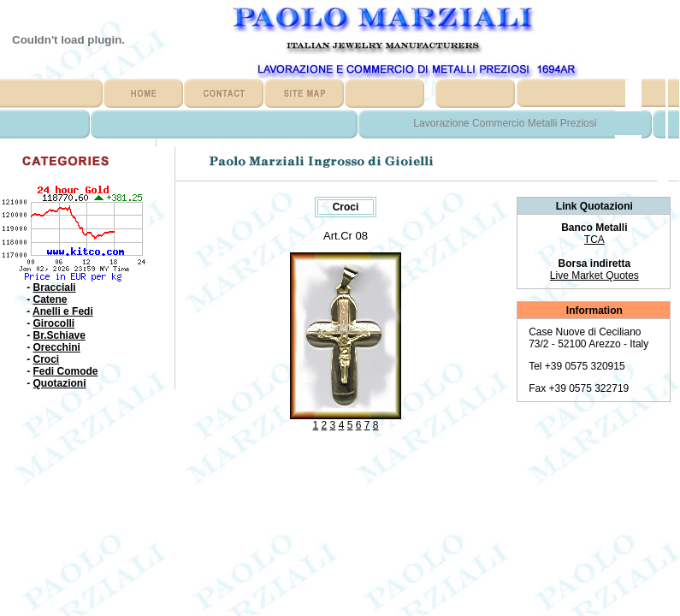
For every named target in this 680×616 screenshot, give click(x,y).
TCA (594, 240)
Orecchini (57, 347)
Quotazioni (60, 383)
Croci (47, 359)
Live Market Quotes (594, 275)
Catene (50, 299)
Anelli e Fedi (63, 311)
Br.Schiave (59, 335)
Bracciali (55, 287)
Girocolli (54, 323)
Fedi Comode (66, 371)
